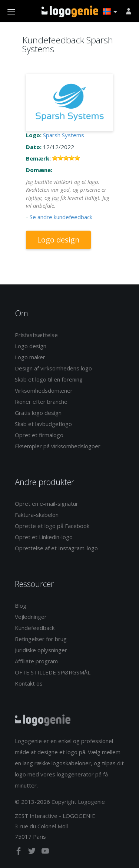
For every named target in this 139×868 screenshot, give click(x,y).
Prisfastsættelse (36, 335)
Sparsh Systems (64, 135)
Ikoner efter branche (41, 402)
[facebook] (19, 852)
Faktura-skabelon (37, 515)
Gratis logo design (38, 413)
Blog (21, 605)
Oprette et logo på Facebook (52, 526)
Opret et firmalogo (39, 435)
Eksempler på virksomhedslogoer (58, 446)
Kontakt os (29, 683)
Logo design (58, 240)
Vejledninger (31, 617)
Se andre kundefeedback (61, 217)
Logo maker (30, 357)
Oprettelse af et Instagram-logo (56, 548)
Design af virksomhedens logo (53, 368)
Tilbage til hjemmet (70, 11)
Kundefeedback (35, 628)
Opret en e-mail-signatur (47, 504)
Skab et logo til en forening (49, 379)
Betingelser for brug (41, 639)
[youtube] (45, 852)
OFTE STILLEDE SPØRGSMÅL (53, 672)
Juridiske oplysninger (41, 650)
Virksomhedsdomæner (44, 390)
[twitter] (33, 852)
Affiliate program (36, 661)
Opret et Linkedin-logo (44, 537)
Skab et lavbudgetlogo (43, 424)
